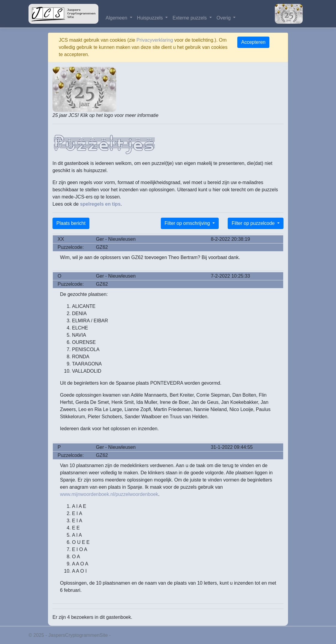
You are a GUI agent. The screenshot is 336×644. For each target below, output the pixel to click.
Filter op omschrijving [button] (188, 223)
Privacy (120, 635)
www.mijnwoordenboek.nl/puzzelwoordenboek (109, 494)
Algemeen (117, 18)
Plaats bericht (71, 223)
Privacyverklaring (155, 40)
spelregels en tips (100, 204)
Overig (224, 18)
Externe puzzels (190, 18)
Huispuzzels (151, 18)
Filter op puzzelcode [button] (254, 223)
